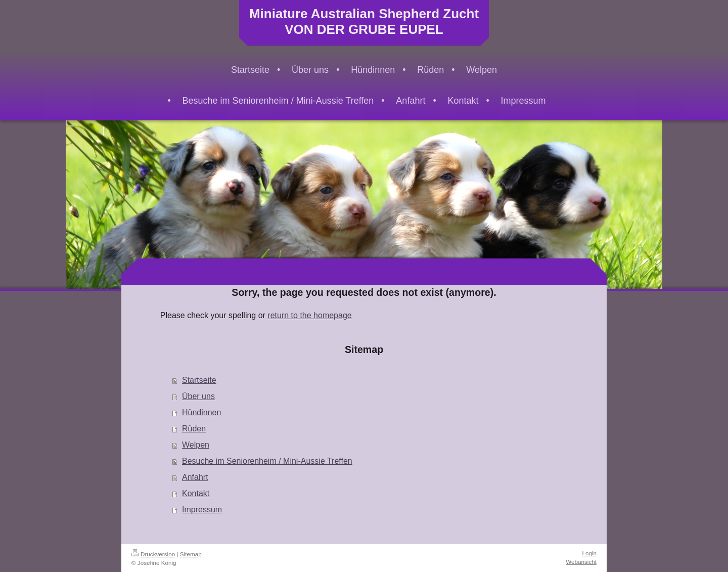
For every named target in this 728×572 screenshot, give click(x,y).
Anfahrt (195, 477)
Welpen (196, 445)
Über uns (198, 396)
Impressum (202, 510)
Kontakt (196, 493)
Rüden (194, 429)
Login (589, 553)
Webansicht (581, 562)
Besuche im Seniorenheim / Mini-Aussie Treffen (267, 461)
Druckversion (153, 554)
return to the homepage (309, 315)
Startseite (199, 380)
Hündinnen (201, 412)
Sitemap (191, 554)
